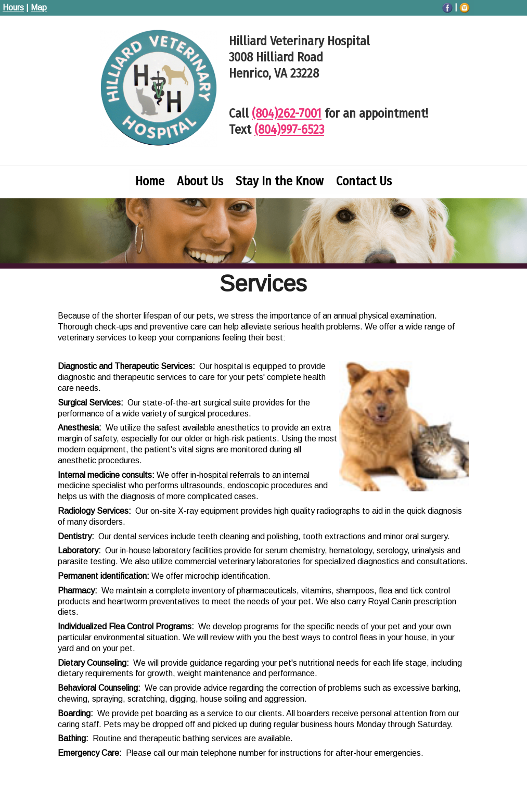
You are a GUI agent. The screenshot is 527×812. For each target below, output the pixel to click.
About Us (200, 181)
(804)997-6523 (289, 130)
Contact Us (364, 181)
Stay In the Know (280, 181)
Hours (13, 8)
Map (39, 8)
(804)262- (287, 113)
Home (150, 181)
